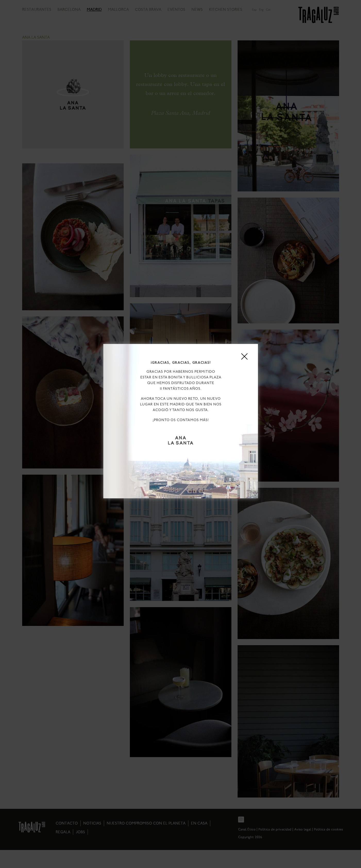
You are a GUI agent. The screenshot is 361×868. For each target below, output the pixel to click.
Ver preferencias (223, 450)
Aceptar (138, 450)
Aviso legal (210, 461)
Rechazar (180, 450)
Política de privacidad (186, 461)
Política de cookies (156, 461)
